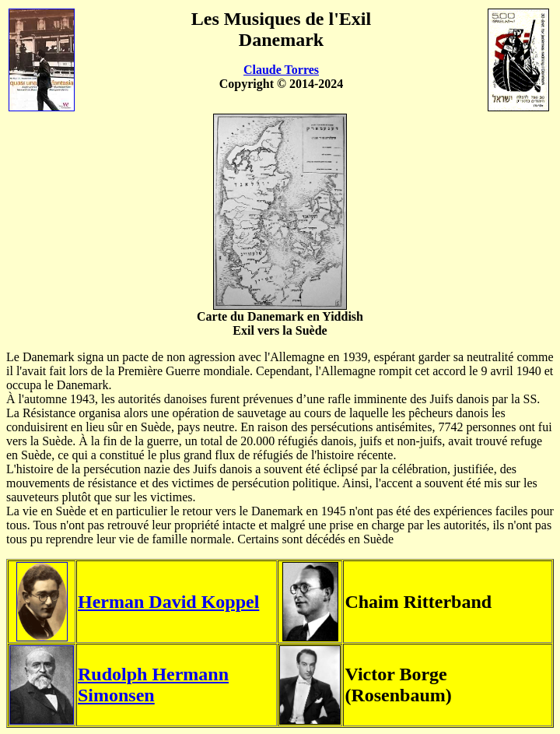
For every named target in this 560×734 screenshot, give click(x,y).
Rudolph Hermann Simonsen (153, 685)
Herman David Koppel (168, 602)
